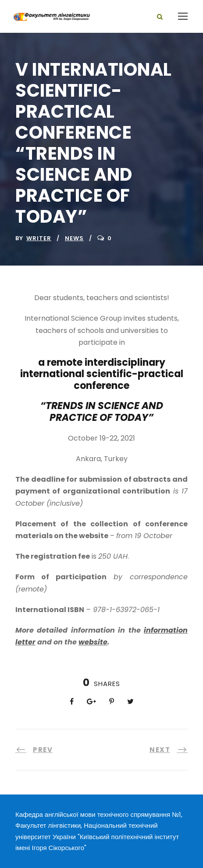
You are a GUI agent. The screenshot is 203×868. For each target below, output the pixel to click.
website (93, 642)
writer (39, 238)
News (74, 238)
